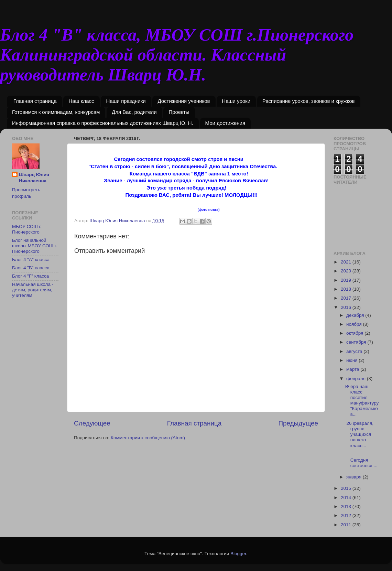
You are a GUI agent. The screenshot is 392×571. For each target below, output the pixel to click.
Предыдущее (298, 423)
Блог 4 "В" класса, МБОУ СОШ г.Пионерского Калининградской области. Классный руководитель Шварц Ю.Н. (177, 55)
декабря (356, 315)
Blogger (238, 554)
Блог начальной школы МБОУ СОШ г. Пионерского (35, 246)
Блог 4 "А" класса (31, 260)
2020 (347, 271)
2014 (347, 498)
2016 (347, 307)
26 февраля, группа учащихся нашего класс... (359, 434)
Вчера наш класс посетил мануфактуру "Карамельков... (362, 400)
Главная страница (35, 101)
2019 (347, 280)
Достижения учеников (184, 101)
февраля (357, 379)
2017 (347, 298)
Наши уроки (236, 101)
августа (355, 351)
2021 (347, 262)
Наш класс (81, 101)
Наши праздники (126, 101)
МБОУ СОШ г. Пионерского (27, 229)
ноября (355, 324)
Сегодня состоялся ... (363, 460)
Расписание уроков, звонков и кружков (309, 101)
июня (352, 360)
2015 (347, 488)
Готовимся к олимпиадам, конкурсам (56, 112)
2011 (347, 525)
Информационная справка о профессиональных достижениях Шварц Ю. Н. (103, 123)
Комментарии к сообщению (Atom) (148, 438)
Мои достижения (225, 123)
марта (353, 369)
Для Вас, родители (134, 112)
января (355, 477)
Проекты (179, 112)
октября (355, 333)
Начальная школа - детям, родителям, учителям (33, 290)
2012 (347, 515)
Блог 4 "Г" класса (30, 276)
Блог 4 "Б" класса (31, 268)
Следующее (92, 423)
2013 (347, 507)
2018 (347, 289)
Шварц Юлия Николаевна (34, 178)
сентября (357, 342)
